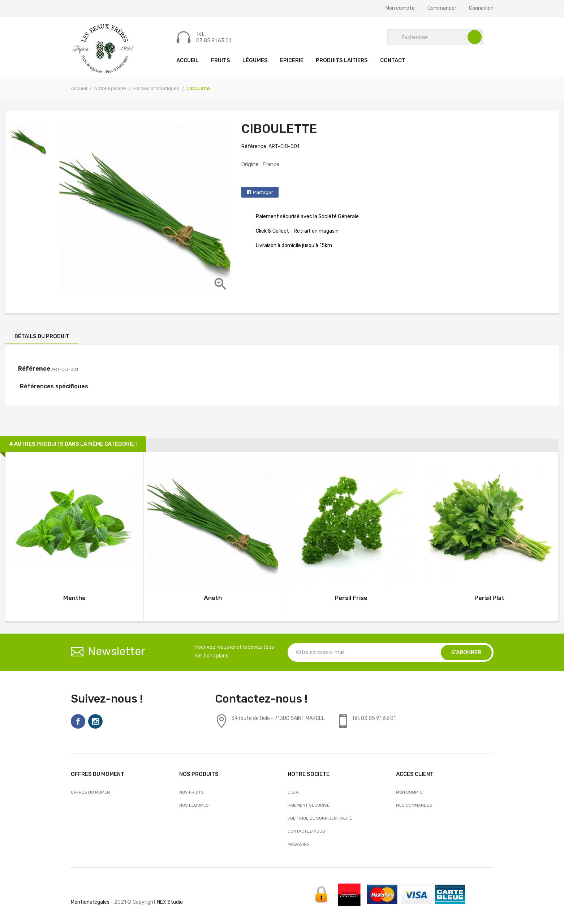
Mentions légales (90, 902)
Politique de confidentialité (320, 818)
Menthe (74, 598)
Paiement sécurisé (309, 805)
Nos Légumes (194, 805)
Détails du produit (42, 336)
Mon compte (400, 8)
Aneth (213, 598)
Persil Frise (351, 598)
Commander (442, 8)
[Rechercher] (435, 37)
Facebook (78, 721)
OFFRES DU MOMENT (92, 792)
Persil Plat (489, 598)
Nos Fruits (191, 792)
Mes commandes (414, 805)
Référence (34, 369)
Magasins (299, 844)
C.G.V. (293, 792)
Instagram (95, 721)
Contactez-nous (306, 831)
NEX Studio (170, 902)
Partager (263, 192)
